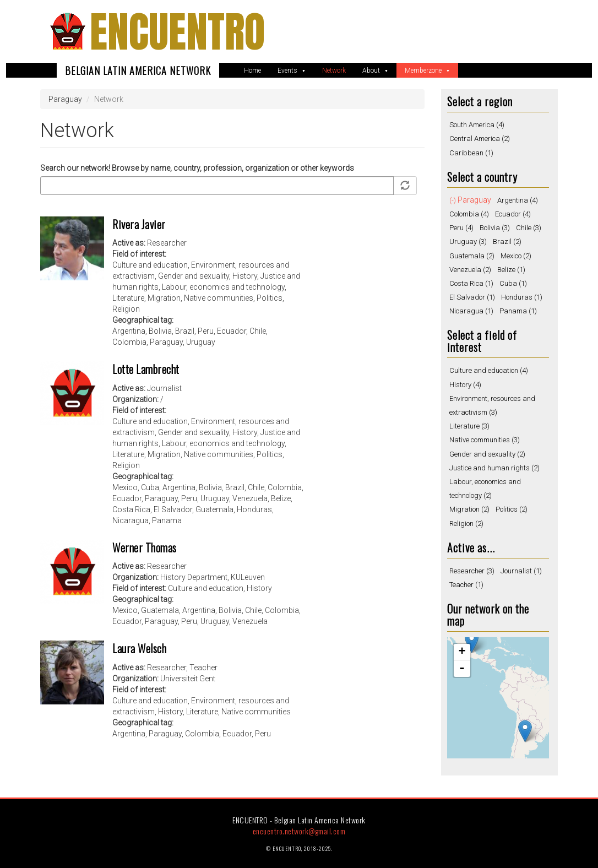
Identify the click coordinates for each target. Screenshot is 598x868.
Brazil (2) (507, 242)
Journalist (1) (521, 571)
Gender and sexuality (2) (487, 454)
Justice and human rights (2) (494, 468)
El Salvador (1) (472, 297)
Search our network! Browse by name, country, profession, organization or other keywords (197, 168)
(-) (453, 200)
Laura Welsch (139, 648)
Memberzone (424, 70)
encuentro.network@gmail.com (299, 831)
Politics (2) (512, 509)
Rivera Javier (139, 224)
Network (334, 70)
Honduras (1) (522, 297)
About (372, 70)
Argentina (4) (518, 200)
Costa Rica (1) (471, 283)
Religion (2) (466, 523)
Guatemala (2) (472, 256)
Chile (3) (529, 228)
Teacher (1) (466, 585)
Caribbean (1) (471, 153)
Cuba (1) (513, 283)
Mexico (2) (516, 256)
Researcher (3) (472, 571)
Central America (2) (480, 139)
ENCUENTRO (177, 31)
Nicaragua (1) (471, 311)
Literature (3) (469, 426)
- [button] (462, 669)
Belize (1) (511, 270)
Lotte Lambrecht (146, 369)
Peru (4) (461, 228)
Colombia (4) (469, 214)
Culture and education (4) (489, 370)
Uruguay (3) (468, 242)
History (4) (465, 385)
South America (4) (477, 125)
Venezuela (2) (470, 270)
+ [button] (462, 652)
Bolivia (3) (495, 228)
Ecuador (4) (513, 214)
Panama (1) (518, 311)
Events (288, 70)
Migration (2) (469, 509)
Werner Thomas (145, 547)
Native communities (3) (485, 440)
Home (252, 70)
